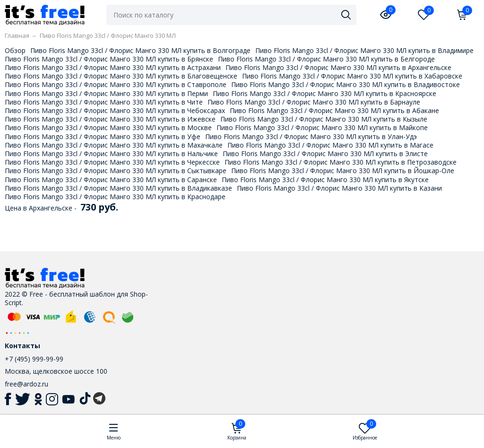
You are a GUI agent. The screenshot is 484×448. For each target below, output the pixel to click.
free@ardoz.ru (26, 384)
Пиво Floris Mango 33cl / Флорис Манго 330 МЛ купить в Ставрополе (116, 84)
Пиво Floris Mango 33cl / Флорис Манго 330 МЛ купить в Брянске (109, 59)
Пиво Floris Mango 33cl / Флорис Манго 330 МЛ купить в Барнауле (314, 102)
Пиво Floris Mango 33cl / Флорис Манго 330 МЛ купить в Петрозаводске (341, 162)
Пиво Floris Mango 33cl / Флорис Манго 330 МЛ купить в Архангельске (338, 67)
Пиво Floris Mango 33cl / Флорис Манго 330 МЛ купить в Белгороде (326, 59)
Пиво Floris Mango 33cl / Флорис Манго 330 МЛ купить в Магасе (330, 145)
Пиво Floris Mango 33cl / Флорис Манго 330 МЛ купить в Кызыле (324, 119)
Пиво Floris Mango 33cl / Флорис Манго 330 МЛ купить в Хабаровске (352, 76)
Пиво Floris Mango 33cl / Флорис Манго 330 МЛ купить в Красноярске (324, 93)
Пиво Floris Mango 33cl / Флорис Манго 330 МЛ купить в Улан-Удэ (311, 136)
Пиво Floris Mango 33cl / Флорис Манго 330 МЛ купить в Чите (104, 102)
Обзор (15, 50)
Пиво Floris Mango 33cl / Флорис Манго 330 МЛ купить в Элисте (325, 154)
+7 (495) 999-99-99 (34, 359)
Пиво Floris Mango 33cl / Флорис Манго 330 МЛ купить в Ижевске (110, 119)
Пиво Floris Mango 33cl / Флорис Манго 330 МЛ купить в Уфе (103, 136)
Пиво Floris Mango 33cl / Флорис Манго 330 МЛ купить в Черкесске (112, 162)
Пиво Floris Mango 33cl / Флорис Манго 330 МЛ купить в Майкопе (322, 127)
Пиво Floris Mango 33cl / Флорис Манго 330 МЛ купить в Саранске (111, 180)
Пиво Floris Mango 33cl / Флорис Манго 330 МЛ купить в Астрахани (113, 67)
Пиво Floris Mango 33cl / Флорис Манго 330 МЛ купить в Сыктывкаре (116, 171)
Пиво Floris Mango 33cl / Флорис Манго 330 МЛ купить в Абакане (334, 110)
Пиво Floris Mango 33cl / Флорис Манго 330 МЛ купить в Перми (106, 93)
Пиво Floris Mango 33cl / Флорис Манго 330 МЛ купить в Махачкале (114, 145)
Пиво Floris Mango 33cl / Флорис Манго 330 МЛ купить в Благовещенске (121, 76)
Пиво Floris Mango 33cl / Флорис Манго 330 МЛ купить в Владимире (364, 50)
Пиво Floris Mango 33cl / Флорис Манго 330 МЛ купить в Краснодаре (115, 197)
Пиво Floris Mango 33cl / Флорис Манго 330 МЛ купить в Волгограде (140, 50)
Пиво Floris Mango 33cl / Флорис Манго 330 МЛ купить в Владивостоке (346, 84)
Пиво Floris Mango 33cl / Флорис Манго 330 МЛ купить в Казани (339, 188)
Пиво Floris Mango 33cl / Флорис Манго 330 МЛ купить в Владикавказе (118, 188)
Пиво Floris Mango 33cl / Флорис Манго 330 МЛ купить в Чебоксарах (115, 110)
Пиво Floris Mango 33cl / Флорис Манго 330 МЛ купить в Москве (108, 127)
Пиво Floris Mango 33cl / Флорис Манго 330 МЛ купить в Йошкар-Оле (343, 171)
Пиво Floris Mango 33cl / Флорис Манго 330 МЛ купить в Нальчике (111, 154)
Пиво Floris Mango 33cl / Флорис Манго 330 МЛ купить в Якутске (325, 180)
